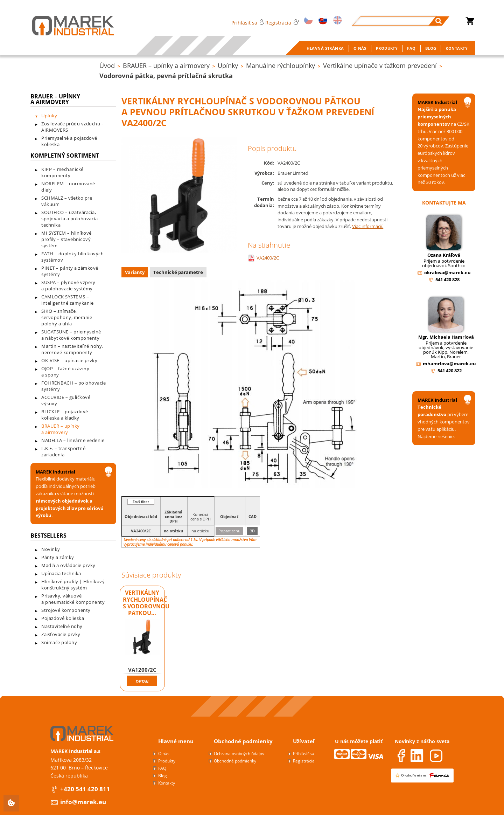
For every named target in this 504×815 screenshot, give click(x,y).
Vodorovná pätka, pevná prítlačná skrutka (166, 76)
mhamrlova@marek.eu (449, 364)
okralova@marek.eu (447, 272)
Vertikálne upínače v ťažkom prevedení (380, 65)
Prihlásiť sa (248, 23)
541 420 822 (450, 371)
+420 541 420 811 (85, 789)
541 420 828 (447, 279)
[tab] (136, 273)
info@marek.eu (83, 802)
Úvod (107, 65)
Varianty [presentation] (135, 272)
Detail (142, 682)
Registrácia (282, 23)
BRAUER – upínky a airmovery (166, 65)
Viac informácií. (368, 226)
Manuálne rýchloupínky (281, 65)
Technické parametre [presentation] (178, 272)
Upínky (228, 65)
